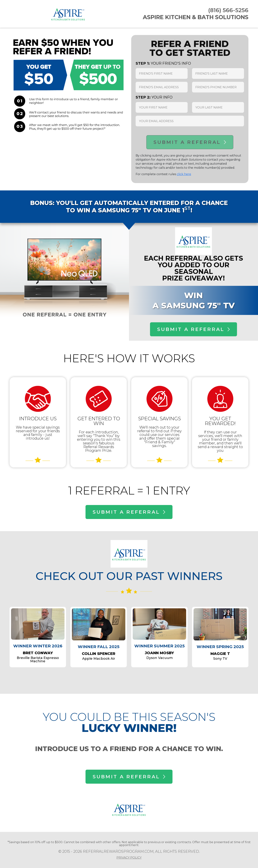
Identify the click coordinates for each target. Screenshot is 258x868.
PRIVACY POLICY (129, 858)
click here (184, 174)
